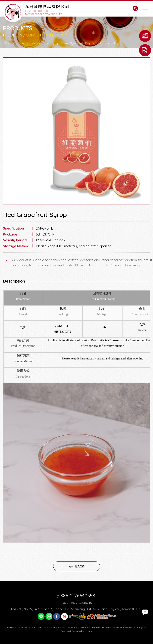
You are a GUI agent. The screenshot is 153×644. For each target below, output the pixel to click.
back (76, 566)
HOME (7, 43)
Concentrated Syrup (46, 43)
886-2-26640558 (78, 596)
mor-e (89, 631)
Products (22, 43)
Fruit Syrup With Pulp (77, 43)
